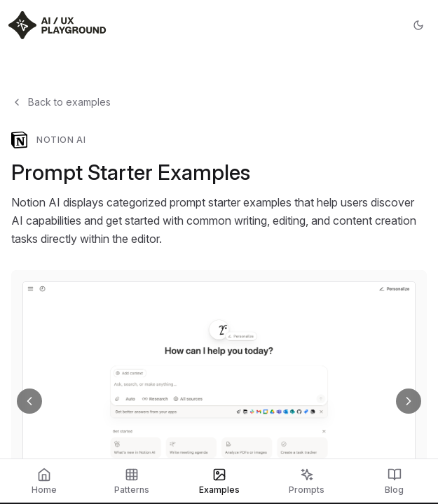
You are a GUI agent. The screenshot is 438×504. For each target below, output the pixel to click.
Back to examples (61, 102)
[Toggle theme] (418, 25)
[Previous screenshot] (29, 401)
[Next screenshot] (409, 401)
